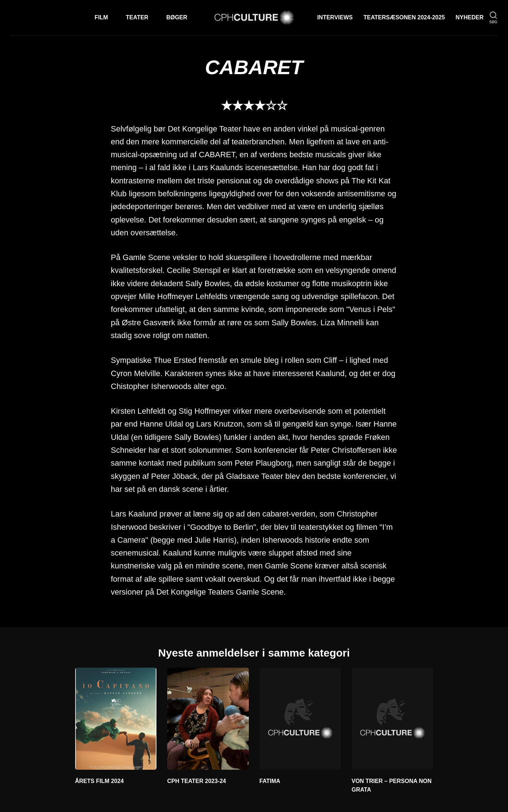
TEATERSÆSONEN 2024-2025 (404, 17)
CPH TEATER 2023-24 (197, 781)
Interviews (335, 17)
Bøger (177, 17)
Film (101, 17)
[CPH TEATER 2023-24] (208, 719)
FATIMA (270, 781)
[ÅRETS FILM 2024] (116, 719)
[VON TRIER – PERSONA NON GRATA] (392, 719)
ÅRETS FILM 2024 (100, 781)
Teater (137, 17)
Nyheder (470, 17)
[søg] (493, 18)
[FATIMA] (300, 719)
